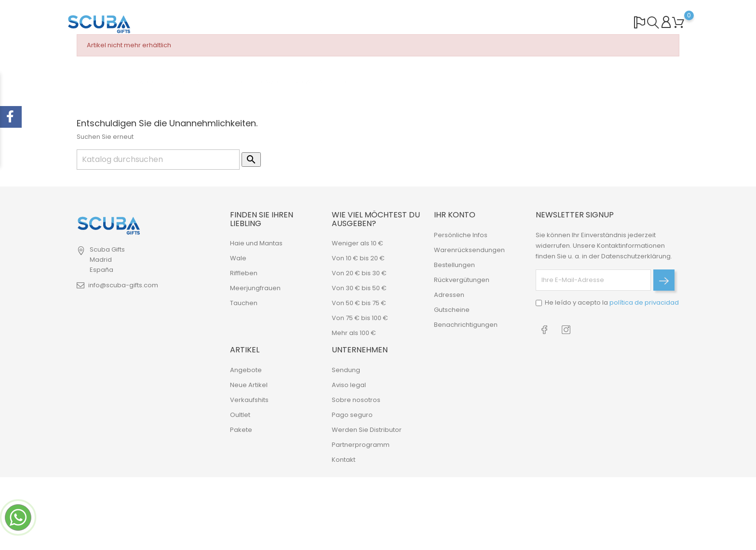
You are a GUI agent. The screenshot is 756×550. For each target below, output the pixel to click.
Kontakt (344, 460)
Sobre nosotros (356, 400)
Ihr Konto (455, 215)
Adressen (449, 295)
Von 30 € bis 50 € (359, 288)
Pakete (241, 430)
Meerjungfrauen (255, 288)
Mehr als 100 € (354, 333)
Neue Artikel (249, 385)
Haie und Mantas (256, 243)
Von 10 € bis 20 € (358, 258)
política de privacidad (644, 302)
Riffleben (244, 273)
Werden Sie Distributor (367, 430)
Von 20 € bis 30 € (359, 273)
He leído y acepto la (612, 302)
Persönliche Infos (461, 235)
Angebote (246, 370)
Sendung (346, 370)
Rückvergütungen (462, 280)
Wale (238, 258)
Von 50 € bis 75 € (359, 303)
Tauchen (244, 303)
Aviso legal (349, 385)
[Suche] (158, 160)
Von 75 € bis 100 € (360, 318)
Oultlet (240, 415)
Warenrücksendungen (469, 250)
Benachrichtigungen (466, 325)
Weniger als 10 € (358, 243)
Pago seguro (352, 415)
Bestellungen (454, 265)
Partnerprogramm (361, 445)
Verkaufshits (249, 400)
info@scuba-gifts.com (123, 285)
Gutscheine (452, 310)
